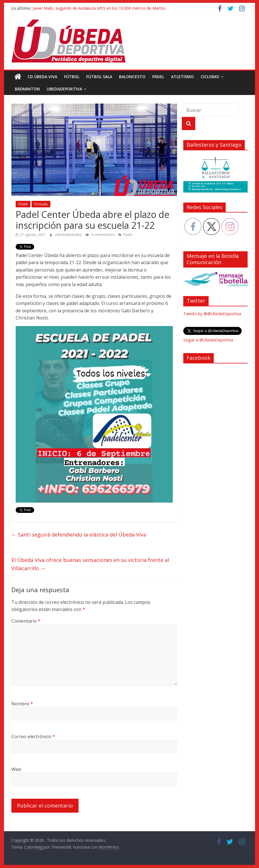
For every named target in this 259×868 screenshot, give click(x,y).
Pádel (158, 77)
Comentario (26, 621)
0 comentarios (100, 235)
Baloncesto (132, 77)
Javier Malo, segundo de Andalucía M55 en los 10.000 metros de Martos (99, 8)
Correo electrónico (33, 737)
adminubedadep (69, 235)
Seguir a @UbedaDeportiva (208, 340)
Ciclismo (210, 77)
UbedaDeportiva (64, 89)
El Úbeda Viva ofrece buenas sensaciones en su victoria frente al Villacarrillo (90, 564)
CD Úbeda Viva (42, 77)
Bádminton (27, 89)
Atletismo (182, 77)
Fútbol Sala (99, 77)
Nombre (22, 704)
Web (16, 769)
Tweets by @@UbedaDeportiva (212, 314)
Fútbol (72, 77)
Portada (41, 204)
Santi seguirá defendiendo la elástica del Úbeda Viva (79, 535)
